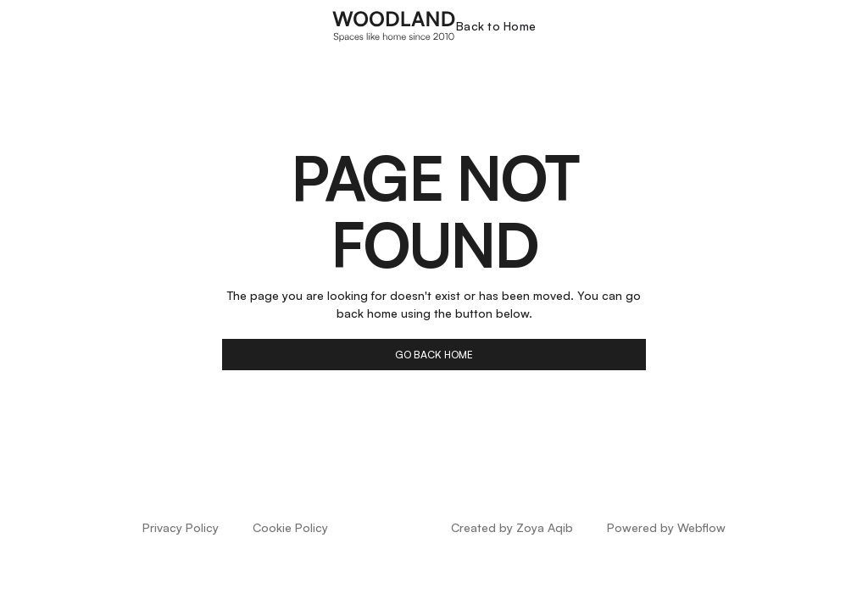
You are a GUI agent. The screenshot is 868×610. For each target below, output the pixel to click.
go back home (434, 355)
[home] (394, 25)
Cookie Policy (290, 527)
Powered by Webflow (666, 527)
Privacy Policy (181, 527)
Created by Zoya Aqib (512, 527)
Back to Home (496, 26)
